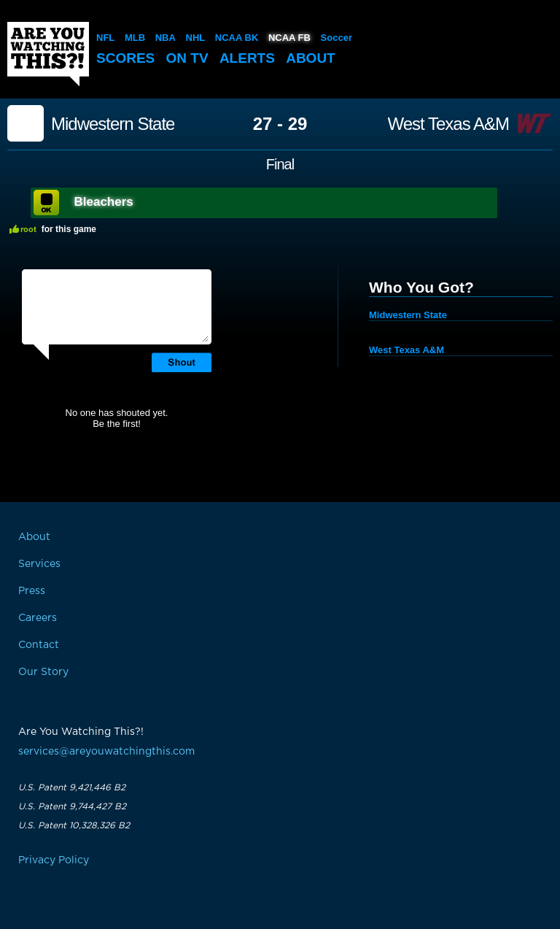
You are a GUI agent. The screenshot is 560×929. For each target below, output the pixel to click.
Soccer (337, 38)
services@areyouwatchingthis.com (106, 752)
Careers (38, 618)
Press (32, 591)
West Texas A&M (449, 124)
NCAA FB (289, 38)
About (311, 58)
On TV (187, 58)
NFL (105, 38)
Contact (39, 645)
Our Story (43, 672)
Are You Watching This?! (48, 54)
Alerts (247, 58)
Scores (125, 58)
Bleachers (104, 202)
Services (39, 564)
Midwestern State (113, 124)
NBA (166, 38)
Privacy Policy (54, 860)
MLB (135, 38)
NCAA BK (237, 38)
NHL (196, 38)
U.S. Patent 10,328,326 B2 (74, 825)
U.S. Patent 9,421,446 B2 (72, 787)
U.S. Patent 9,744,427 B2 (72, 806)
